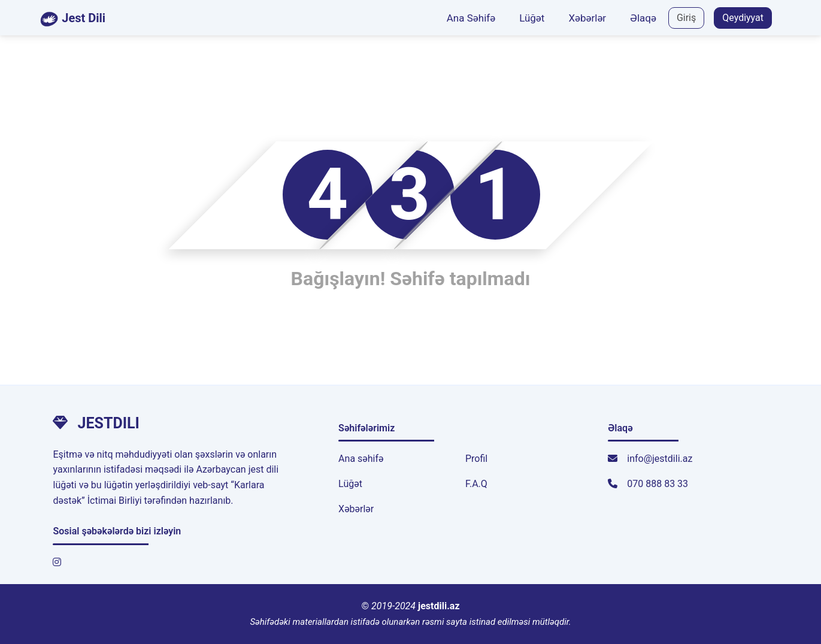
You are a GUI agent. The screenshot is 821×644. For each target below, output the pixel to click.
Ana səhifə (361, 459)
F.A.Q (476, 484)
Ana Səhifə (471, 18)
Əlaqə (643, 18)
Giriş (686, 18)
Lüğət (532, 18)
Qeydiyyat (743, 18)
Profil (476, 459)
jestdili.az (439, 606)
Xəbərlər (587, 18)
